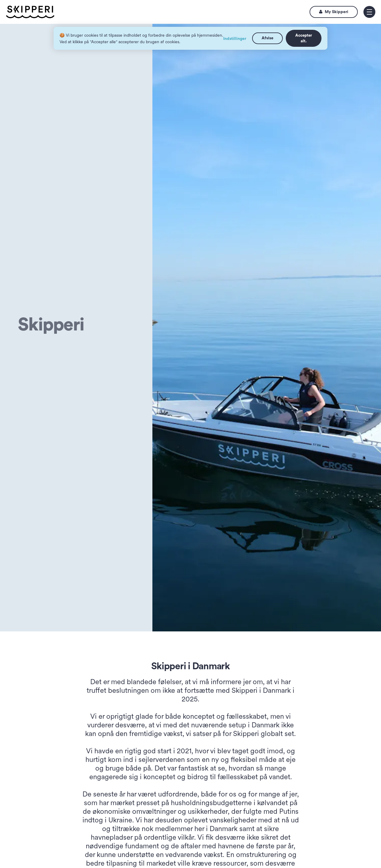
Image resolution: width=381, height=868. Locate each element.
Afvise (267, 38)
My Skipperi (334, 12)
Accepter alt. (304, 38)
